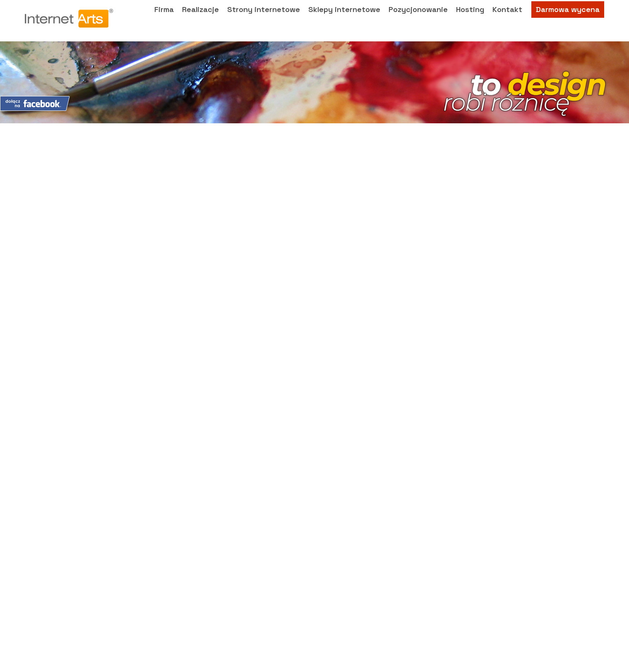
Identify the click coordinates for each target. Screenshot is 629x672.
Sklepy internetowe (344, 19)
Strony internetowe (264, 19)
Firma (164, 19)
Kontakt (507, 19)
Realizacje (200, 19)
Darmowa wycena (568, 19)
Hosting (470, 19)
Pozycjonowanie (418, 19)
